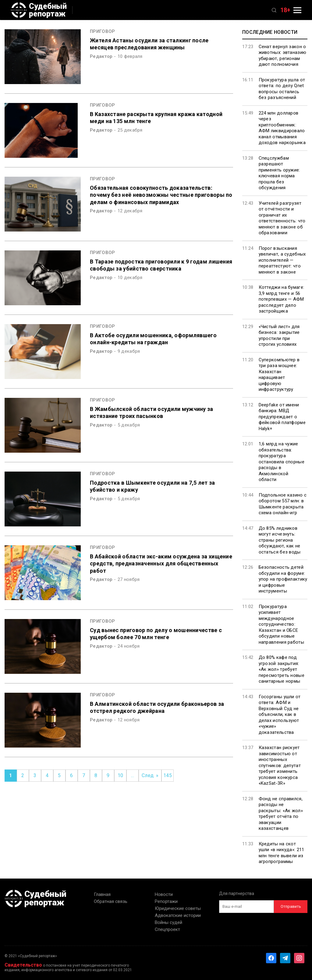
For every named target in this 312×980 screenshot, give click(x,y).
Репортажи (166, 901)
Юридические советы (178, 908)
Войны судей (168, 922)
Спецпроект (167, 929)
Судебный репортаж (39, 10)
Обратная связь (111, 901)
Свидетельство (23, 965)
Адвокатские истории (178, 915)
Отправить (291, 906)
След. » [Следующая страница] (150, 775)
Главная (102, 894)
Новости (164, 894)
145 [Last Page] (168, 775)
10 (121, 775)
